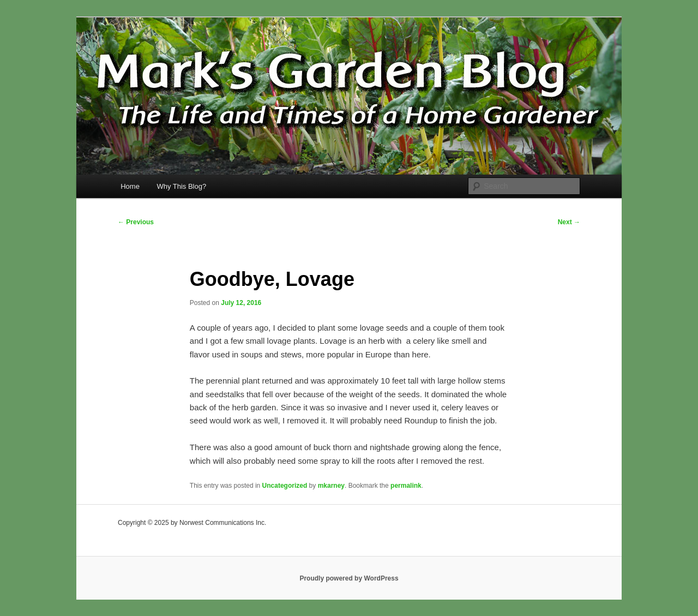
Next (569, 222)
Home (130, 186)
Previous (136, 222)
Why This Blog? (181, 186)
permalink (406, 486)
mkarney (331, 486)
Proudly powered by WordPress (349, 578)
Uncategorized (285, 486)
